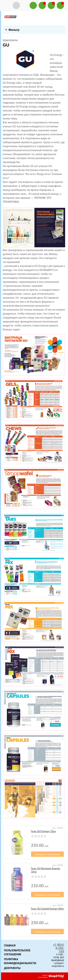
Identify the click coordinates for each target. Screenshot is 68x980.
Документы (12, 968)
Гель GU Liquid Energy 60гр (47, 909)
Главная (10, 945)
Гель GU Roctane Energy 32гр (46, 870)
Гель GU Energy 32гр (43, 831)
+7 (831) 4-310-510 (58, 948)
